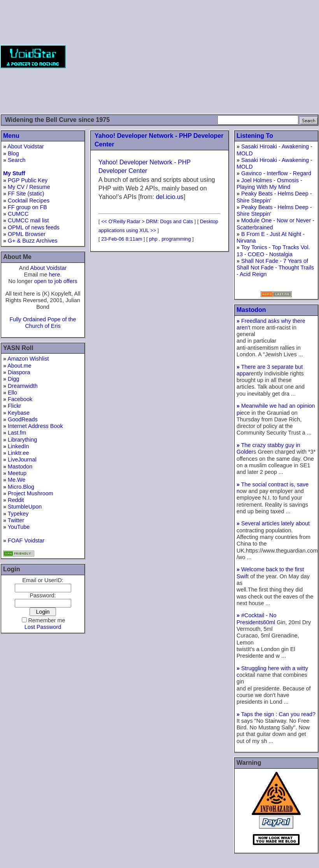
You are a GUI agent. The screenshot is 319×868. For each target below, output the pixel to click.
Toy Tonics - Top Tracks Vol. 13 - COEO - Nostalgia (273, 251)
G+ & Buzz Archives (33, 241)
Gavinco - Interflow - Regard (276, 173)
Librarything (22, 440)
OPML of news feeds (34, 227)
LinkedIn (18, 446)
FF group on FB (27, 207)
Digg (14, 379)
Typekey (18, 514)
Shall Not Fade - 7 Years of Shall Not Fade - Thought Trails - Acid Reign (275, 268)
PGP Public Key (28, 180)
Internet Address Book (35, 426)
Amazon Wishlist (28, 359)
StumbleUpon (25, 507)
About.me (19, 366)
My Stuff (14, 173)
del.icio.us (170, 197)
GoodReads (23, 419)
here (55, 275)
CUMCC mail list (28, 220)
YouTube (19, 527)
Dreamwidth (23, 386)
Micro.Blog (21, 487)
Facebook (20, 399)
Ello (12, 393)
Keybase (19, 413)
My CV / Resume (29, 187)
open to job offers (56, 281)
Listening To (255, 136)
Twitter (16, 520)
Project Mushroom (31, 493)
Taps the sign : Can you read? (276, 714)
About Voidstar (26, 146)
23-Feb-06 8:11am (122, 239)
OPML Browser (27, 234)
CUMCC (18, 214)
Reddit (16, 500)
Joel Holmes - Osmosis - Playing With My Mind (269, 184)
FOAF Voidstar (26, 541)
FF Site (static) (26, 194)
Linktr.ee (18, 453)
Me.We (17, 480)
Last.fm (17, 433)
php (153, 239)
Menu (11, 136)
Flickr (14, 406)
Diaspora (19, 372)
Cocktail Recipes (29, 201)
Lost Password (43, 627)
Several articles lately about (273, 523)
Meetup (17, 473)
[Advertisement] (192, 56)
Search (17, 160)
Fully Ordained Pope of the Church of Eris (43, 323)
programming (176, 239)
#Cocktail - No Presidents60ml (257, 619)
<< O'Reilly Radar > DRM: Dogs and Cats (147, 221)
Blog (13, 153)
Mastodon (20, 467)
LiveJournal (22, 460)
